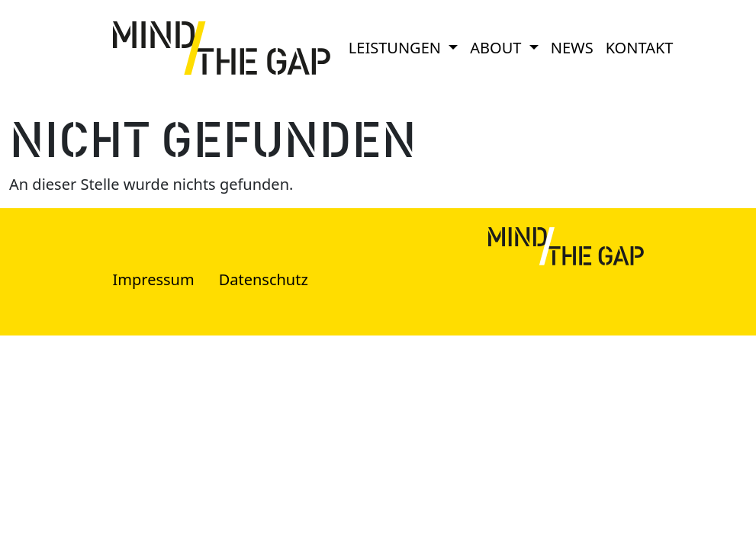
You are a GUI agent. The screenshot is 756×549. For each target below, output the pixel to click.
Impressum (154, 279)
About (497, 48)
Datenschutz (264, 279)
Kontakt (640, 48)
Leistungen (397, 48)
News (572, 48)
